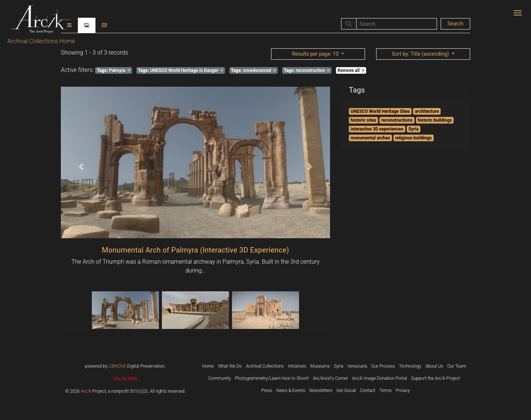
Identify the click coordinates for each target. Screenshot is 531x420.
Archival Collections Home (41, 41)
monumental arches (370, 138)
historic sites (364, 120)
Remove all (351, 70)
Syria (413, 129)
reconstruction (307, 70)
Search (455, 24)
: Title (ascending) (421, 54)
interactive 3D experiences (377, 129)
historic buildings (435, 120)
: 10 (316, 54)
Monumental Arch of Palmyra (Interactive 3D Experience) (195, 250)
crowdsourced (253, 70)
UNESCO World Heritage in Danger (181, 70)
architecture (427, 111)
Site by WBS (125, 379)
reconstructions (397, 120)
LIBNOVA (117, 366)
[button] (81, 167)
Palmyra (114, 70)
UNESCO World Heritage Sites (380, 111)
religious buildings (413, 138)
